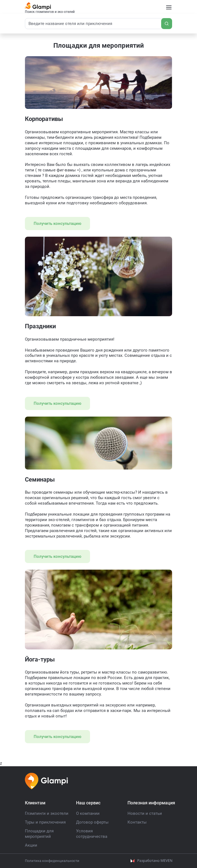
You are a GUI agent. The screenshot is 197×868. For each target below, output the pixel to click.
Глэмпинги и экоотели (47, 813)
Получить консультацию (57, 224)
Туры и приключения (45, 822)
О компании (88, 813)
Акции (31, 845)
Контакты (137, 822)
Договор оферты (92, 822)
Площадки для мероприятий (39, 834)
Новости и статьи (145, 813)
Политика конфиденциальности (52, 861)
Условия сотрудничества (92, 834)
